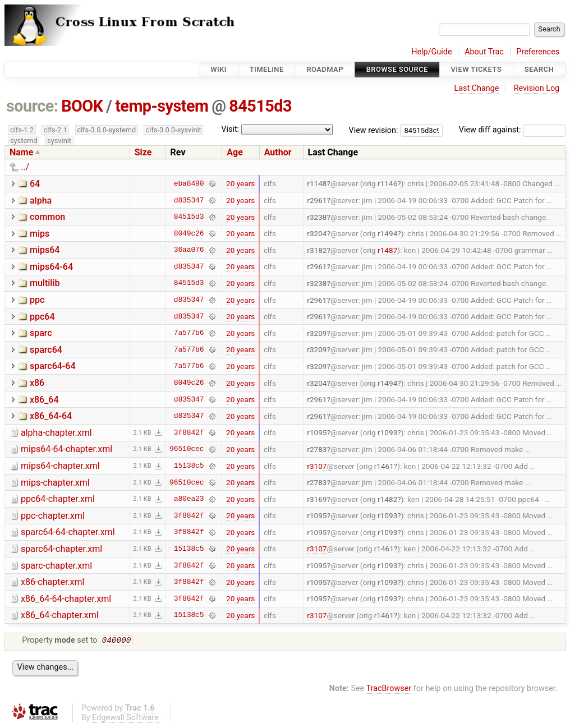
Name (21, 152)
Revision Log (537, 88)
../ (25, 167)
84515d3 (260, 106)
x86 (37, 383)
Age (235, 152)
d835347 (189, 200)
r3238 (317, 217)
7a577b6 (189, 333)
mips (40, 234)
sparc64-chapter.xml (61, 549)
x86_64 (44, 400)
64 (35, 184)
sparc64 (46, 350)
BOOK (82, 106)
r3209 (317, 333)
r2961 (317, 200)
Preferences (538, 52)
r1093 (387, 432)
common (47, 217)
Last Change (476, 88)
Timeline (267, 69)
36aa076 (189, 250)
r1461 (384, 466)
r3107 (317, 466)
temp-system (162, 106)
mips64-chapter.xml (60, 466)
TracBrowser (389, 690)
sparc (41, 333)
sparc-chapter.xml (56, 566)
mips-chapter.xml (55, 483)
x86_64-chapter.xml (60, 615)
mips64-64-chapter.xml (66, 449)
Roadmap (325, 69)
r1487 (387, 250)
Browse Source (397, 69)
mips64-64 (51, 267)
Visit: (230, 129)
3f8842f (189, 432)
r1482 (387, 499)
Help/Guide (431, 52)
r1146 (387, 183)
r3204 (317, 233)
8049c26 (189, 233)
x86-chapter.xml (52, 582)
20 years (240, 183)
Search (539, 69)
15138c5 (189, 466)
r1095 (317, 432)
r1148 (317, 183)
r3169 (317, 499)
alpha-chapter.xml (56, 433)
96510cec (187, 449)
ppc (37, 300)
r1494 (387, 233)
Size (143, 152)
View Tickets (476, 69)
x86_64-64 (51, 416)
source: (32, 106)
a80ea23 (189, 499)
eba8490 (189, 183)
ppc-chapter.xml (53, 516)
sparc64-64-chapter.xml (68, 532)
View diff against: (512, 130)
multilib (45, 283)
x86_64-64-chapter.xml (66, 599)
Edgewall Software (125, 719)
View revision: (374, 130)
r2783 (317, 449)
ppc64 (42, 317)
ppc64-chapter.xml (58, 499)
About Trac (484, 52)
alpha (41, 201)
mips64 (45, 250)
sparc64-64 (53, 366)
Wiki (219, 69)
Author (278, 152)
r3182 (317, 250)
